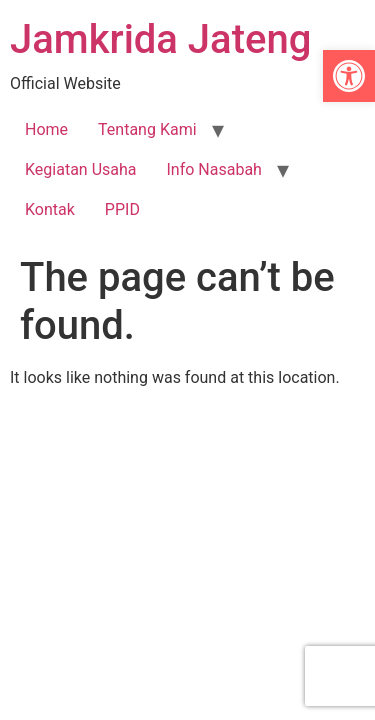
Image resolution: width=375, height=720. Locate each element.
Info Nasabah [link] (214, 169)
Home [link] (46, 129)
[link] (349, 76)
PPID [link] (122, 209)
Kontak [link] (50, 209)
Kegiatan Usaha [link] (81, 169)
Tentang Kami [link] (147, 129)
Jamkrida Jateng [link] (160, 39)
